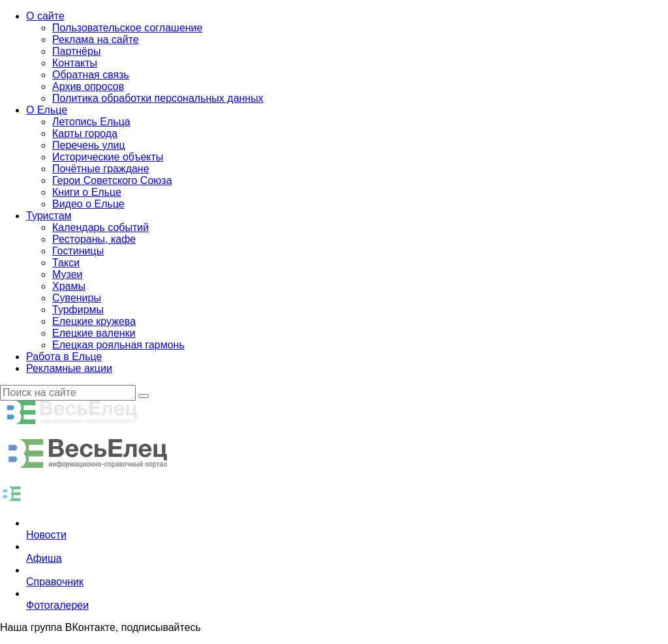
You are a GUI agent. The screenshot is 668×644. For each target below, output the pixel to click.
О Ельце (47, 110)
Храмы (69, 286)
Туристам (49, 216)
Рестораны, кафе (94, 239)
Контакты (75, 63)
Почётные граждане (101, 169)
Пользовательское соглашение (127, 28)
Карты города (85, 133)
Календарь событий (100, 227)
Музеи (68, 274)
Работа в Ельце (64, 357)
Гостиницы (78, 251)
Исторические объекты (108, 157)
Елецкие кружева (94, 321)
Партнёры (76, 51)
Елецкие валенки (94, 333)
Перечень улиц (89, 145)
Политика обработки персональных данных (158, 98)
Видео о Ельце (88, 204)
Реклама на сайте (96, 39)
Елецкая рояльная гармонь (118, 345)
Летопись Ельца (91, 122)
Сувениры (77, 298)
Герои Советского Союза (112, 180)
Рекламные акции (69, 368)
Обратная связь (91, 75)
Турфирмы (78, 310)
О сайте (45, 16)
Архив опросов (88, 86)
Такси (66, 263)
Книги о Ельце (87, 192)
